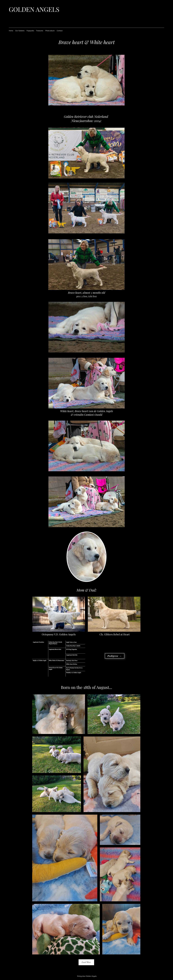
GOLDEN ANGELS (34, 9)
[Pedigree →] (115, 656)
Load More (86, 962)
